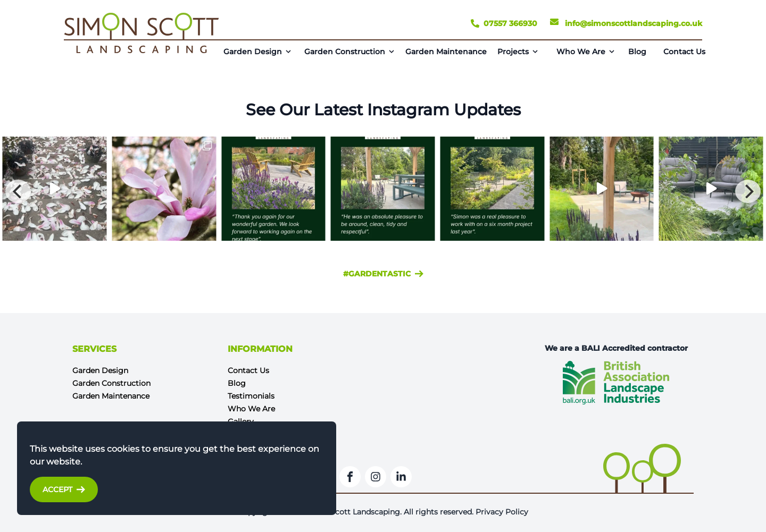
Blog (637, 52)
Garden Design (253, 52)
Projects (513, 52)
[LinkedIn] (401, 477)
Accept (64, 489)
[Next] (748, 191)
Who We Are (581, 52)
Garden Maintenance (446, 52)
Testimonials (251, 396)
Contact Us (684, 52)
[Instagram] (376, 477)
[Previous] (18, 191)
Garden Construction (345, 52)
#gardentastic (383, 274)
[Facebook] (350, 477)
